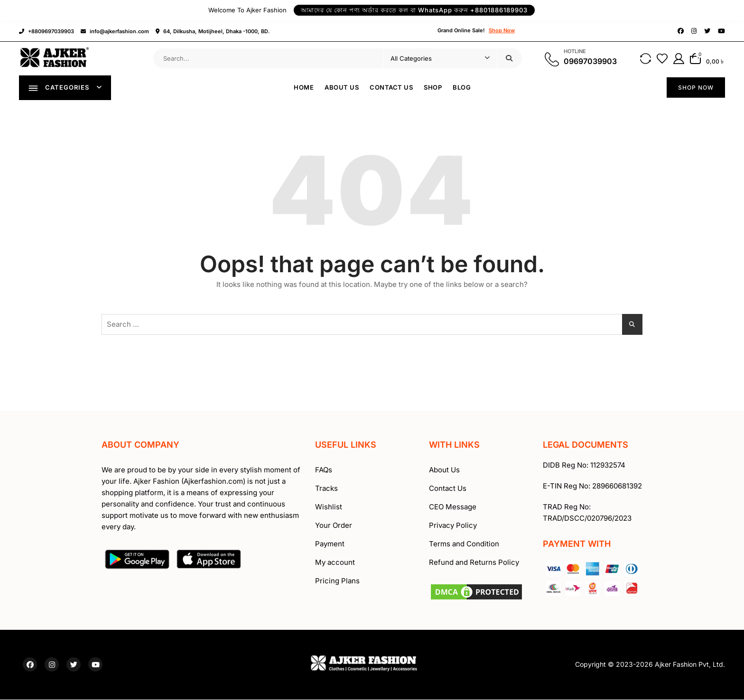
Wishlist (329, 508)
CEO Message (453, 508)
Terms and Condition (464, 545)
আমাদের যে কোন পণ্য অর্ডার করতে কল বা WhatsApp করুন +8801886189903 (414, 10)
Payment (330, 545)
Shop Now (502, 30)
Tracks (326, 489)
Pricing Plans (337, 582)
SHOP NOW (696, 88)
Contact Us (392, 88)
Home (304, 88)
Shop (433, 88)
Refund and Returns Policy (474, 563)
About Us (342, 88)
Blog (462, 88)
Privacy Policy (453, 526)
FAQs (324, 471)
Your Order (334, 526)
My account (335, 563)
